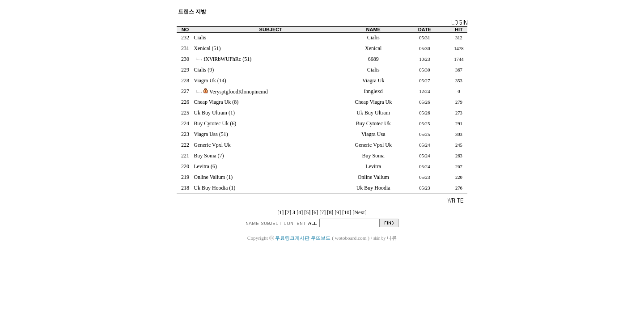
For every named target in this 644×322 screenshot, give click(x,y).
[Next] (359, 212)
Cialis (200, 38)
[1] (280, 212)
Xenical (202, 48)
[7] (322, 212)
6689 (373, 59)
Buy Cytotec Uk (211, 123)
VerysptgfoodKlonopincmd (239, 92)
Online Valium (209, 177)
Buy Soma (205, 156)
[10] (347, 212)
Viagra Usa (206, 134)
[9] (338, 212)
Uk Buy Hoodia (211, 188)
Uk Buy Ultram (210, 113)
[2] (288, 212)
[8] (330, 212)
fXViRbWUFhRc (222, 59)
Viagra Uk (205, 80)
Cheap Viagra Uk (212, 102)
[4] (300, 212)
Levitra (201, 166)
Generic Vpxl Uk (212, 145)
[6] (315, 212)
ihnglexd (373, 91)
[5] (307, 212)
